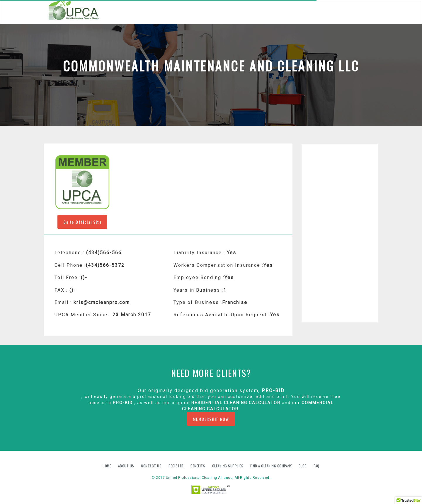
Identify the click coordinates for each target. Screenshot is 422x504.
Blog (303, 466)
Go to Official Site (82, 222)
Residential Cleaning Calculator (236, 403)
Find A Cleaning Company (272, 466)
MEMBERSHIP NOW (211, 419)
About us (127, 466)
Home (107, 466)
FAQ (316, 466)
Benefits (198, 466)
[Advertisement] (340, 233)
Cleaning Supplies (228, 466)
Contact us (152, 466)
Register (176, 466)
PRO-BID (273, 391)
